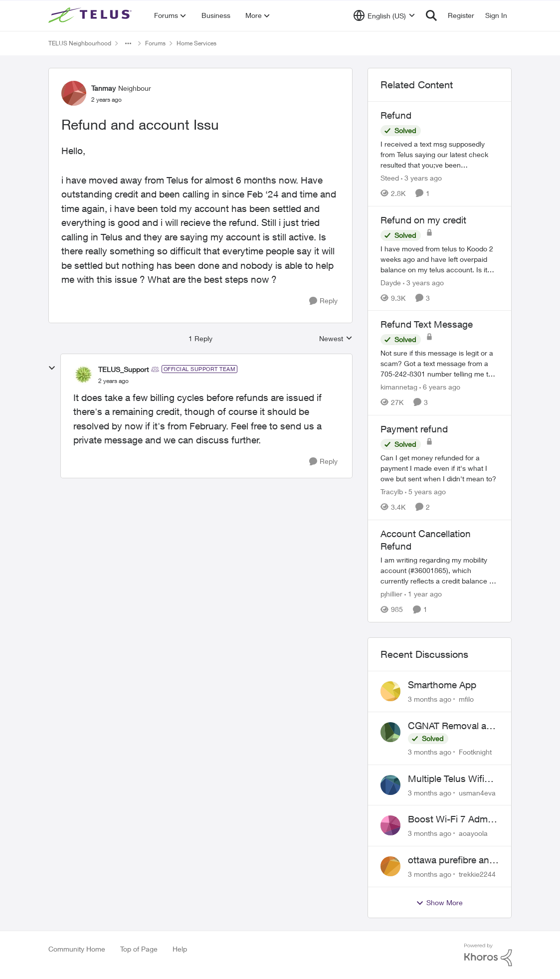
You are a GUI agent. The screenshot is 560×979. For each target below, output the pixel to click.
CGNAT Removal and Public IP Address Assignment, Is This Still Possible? (453, 726)
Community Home (77, 949)
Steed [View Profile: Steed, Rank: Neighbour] (390, 178)
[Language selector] (384, 15)
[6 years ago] (440, 387)
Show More (439, 903)
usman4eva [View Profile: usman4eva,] (477, 792)
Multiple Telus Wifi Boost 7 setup (446, 779)
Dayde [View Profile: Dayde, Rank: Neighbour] (391, 282)
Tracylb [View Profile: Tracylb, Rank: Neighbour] (392, 491)
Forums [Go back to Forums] (155, 43)
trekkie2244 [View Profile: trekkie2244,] (477, 874)
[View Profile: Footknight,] (390, 732)
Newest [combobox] (336, 339)
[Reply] (323, 301)
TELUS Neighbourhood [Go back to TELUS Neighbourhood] (80, 43)
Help (180, 949)
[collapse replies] (52, 368)
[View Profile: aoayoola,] (390, 825)
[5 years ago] (425, 491)
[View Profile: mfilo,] (390, 691)
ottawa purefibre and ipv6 (451, 860)
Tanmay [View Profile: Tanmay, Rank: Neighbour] (103, 88)
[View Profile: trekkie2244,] (390, 866)
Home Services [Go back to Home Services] (196, 43)
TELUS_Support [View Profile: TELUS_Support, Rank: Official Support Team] (123, 369)
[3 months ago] (430, 699)
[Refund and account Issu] (113, 381)
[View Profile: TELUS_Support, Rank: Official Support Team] (83, 375)
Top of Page (139, 949)
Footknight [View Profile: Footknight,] (475, 752)
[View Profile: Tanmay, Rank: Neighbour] (74, 93)
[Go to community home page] (91, 15)
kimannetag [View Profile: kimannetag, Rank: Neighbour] (399, 387)
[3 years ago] (421, 178)
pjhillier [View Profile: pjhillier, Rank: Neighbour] (391, 594)
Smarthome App (442, 685)
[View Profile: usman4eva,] (390, 785)
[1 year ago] (423, 594)
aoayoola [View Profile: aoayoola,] (473, 833)
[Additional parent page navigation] (128, 43)
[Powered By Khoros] (488, 955)
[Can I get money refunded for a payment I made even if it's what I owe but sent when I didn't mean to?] (440, 468)
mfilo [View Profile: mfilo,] (466, 699)
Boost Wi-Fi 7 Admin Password (452, 819)
